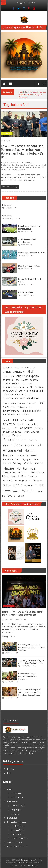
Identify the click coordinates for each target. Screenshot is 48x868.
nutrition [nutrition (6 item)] (22, 468)
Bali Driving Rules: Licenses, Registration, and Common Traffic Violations (32, 647)
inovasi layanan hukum (27, 165)
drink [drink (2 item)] (26, 432)
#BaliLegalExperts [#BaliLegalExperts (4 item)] (28, 376)
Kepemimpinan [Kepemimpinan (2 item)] (11, 459)
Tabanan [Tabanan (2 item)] (28, 485)
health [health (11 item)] (29, 451)
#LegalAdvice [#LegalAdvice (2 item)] (37, 387)
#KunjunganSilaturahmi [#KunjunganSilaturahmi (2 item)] (15, 387)
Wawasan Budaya (15, 842)
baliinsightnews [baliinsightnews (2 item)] (11, 411)
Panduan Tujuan (18, 830)
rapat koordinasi (35, 167)
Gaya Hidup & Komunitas (17, 846)
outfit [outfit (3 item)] (33, 469)
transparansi (23, 170)
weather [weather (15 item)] (29, 491)
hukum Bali (14, 165)
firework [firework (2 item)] (8, 446)
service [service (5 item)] (37, 480)
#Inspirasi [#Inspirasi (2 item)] (27, 384)
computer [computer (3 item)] (26, 428)
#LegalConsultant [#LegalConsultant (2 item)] (12, 391)
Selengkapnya (9, 637)
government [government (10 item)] (13, 451)
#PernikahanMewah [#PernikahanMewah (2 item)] (14, 398)
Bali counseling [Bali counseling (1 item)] (24, 407)
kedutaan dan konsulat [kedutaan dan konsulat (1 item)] (26, 456)
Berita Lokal (12, 818)
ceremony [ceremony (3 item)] (9, 424)
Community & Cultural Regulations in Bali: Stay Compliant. (28, 676)
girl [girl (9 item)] (38, 445)
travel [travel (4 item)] (7, 491)
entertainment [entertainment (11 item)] (14, 440)
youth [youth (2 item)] (21, 496)
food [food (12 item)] (19, 445)
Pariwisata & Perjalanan (17, 822)
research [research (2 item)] (8, 481)
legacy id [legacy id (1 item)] (26, 459)
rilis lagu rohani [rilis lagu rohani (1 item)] (23, 481)
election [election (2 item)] (17, 435)
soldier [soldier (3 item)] (7, 485)
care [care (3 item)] (23, 420)
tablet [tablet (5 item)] (39, 485)
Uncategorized (7, 133)
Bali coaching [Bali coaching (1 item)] (9, 407)
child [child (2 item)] (20, 424)
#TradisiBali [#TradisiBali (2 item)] (33, 398)
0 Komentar (27, 163)
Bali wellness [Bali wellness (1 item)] (9, 415)
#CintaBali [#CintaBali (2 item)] (9, 380)
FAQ (9, 773)
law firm (26, 167)
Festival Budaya (18, 806)
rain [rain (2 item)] (24, 476)
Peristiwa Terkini (14, 802)
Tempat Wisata (17, 834)
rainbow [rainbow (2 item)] (33, 476)
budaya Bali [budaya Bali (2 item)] (23, 415)
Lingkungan (16, 810)
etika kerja (6, 165)
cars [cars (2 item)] (31, 420)
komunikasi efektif (16, 167)
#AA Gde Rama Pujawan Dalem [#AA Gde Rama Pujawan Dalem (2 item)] (20, 368)
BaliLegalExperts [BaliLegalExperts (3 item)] (31, 411)
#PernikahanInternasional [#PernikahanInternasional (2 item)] (17, 395)
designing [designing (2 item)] (39, 428)
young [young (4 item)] (12, 496)
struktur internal (12, 170)
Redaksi (10, 769)
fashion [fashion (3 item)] (32, 440)
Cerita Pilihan (17, 794)
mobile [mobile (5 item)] (28, 463)
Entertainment (9, 606)
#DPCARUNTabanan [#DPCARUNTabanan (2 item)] (27, 380)
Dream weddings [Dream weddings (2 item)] (12, 432)
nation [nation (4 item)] (39, 463)
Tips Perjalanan (18, 826)
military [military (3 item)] (17, 463)
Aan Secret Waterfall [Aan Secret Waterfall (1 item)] (27, 404)
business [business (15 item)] (11, 419)
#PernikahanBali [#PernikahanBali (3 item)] (33, 391)
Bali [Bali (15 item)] (41, 403)
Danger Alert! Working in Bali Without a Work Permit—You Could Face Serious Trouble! (30, 692)
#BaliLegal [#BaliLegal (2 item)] (9, 376)
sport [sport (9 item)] (18, 485)
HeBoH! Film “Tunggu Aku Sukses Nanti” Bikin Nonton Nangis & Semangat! (32, 95)
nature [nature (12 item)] (9, 468)
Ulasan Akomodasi (19, 838)
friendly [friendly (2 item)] (29, 446)
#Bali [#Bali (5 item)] (30, 372)
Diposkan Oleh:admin (10, 163)
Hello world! (7, 205)
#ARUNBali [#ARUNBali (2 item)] (19, 372)
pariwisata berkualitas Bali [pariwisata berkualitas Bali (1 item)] (15, 473)
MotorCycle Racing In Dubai (29, 266)
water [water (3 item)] (16, 491)
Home (10, 789)
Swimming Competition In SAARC (32, 253)
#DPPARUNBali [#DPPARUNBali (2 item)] (11, 384)
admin (20, 620)
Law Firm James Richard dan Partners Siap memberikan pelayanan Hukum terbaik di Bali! (22, 152)
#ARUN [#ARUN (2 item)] (7, 372)
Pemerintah (16, 814)
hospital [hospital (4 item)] (8, 455)
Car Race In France (26, 292)
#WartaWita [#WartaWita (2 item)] (9, 404)
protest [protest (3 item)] (15, 476)
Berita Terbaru (17, 798)
